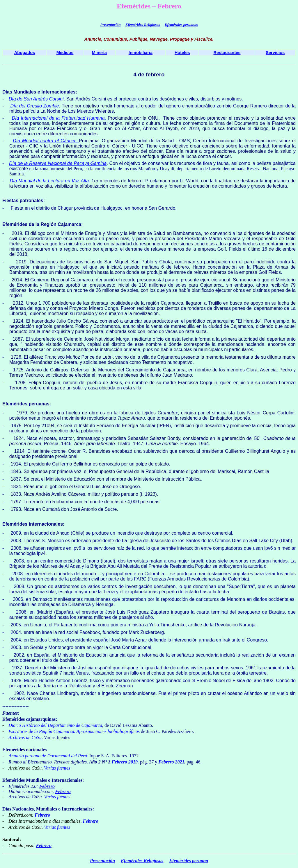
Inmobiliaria (141, 53)
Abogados (25, 53)
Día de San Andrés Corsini (36, 99)
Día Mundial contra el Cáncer (44, 141)
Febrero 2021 (171, 762)
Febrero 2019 (125, 762)
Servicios (275, 53)
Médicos (65, 53)
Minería (99, 53)
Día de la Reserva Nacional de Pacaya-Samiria (58, 163)
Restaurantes (227, 53)
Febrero (47, 786)
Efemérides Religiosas (143, 25)
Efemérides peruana (189, 861)
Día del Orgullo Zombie (34, 106)
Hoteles (182, 53)
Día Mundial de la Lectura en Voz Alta (49, 181)
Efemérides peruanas (181, 25)
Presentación (110, 25)
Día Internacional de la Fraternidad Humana (58, 118)
